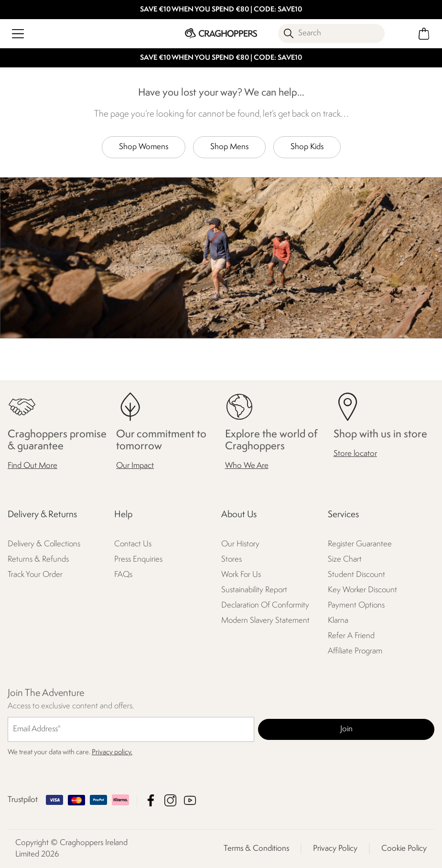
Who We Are (247, 466)
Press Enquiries (138, 560)
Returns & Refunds (38, 560)
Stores (232, 560)
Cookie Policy (404, 849)
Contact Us (133, 545)
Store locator (355, 454)
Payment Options (356, 606)
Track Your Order (35, 575)
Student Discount (356, 575)
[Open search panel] (331, 33)
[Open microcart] (424, 34)
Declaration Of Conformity (265, 606)
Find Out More (32, 466)
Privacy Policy (335, 849)
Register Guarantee (360, 545)
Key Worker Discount (362, 591)
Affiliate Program (355, 651)
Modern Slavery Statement (265, 621)
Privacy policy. (112, 753)
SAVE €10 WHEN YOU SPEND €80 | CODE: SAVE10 (221, 10)
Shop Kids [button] (307, 147)
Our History (240, 545)
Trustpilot (23, 800)
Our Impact (135, 466)
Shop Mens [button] (229, 147)
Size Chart (345, 560)
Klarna (338, 621)
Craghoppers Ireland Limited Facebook (151, 800)
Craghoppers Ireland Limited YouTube (190, 800)
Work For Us (241, 575)
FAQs (123, 575)
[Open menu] (18, 34)
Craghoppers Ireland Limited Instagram (170, 800)
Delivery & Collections (44, 545)
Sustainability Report (254, 591)
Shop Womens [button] (144, 147)
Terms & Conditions (256, 849)
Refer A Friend (351, 636)
